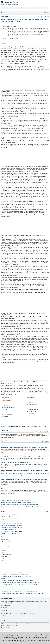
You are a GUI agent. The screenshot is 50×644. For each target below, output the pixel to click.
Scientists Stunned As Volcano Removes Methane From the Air (16, 500)
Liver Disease (7, 410)
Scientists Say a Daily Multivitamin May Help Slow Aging (15, 574)
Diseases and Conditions (9, 408)
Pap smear (31, 414)
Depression (5, 550)
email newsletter (31, 8)
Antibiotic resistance (33, 409)
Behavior (4, 552)
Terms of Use (45, 634)
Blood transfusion (33, 405)
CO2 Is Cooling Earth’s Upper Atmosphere (12, 525)
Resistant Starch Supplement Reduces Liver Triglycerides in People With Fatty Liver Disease (24, 447)
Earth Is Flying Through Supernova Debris (12, 531)
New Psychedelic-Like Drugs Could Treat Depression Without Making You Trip (20, 581)
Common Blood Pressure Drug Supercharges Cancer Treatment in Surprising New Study (22, 507)
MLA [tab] (36, 431)
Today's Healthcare (8, 414)
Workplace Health (6, 542)
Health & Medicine (6, 400)
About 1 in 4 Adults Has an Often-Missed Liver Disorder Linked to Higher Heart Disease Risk (24, 479)
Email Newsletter (7, 605)
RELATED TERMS (30, 397)
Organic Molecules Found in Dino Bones (11, 519)
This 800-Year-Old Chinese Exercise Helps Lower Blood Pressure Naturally (20, 585)
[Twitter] (10, 39)
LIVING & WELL (4, 557)
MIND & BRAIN (4, 548)
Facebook (5, 616)
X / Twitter (5, 618)
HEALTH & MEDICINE (5, 540)
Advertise (22, 634)
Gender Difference (6, 555)
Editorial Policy (37, 634)
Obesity (5, 419)
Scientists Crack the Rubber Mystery (11, 534)
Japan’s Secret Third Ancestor (9, 529)
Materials (3, 426)
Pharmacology (5, 546)
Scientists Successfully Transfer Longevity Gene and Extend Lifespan (18, 589)
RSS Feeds (6, 607)
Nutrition (4, 544)
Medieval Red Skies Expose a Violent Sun (12, 527)
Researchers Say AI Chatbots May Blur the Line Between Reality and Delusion (20, 583)
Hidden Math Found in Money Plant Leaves (12, 523)
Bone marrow (32, 416)
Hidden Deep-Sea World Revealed (10, 521)
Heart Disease (7, 405)
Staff (11, 634)
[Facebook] (8, 39)
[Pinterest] (13, 39)
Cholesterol (6, 412)
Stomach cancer (32, 411)
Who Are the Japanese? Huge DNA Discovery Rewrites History (17, 576)
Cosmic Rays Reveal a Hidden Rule (10, 515)
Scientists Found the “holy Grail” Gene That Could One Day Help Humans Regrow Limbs (23, 593)
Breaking (3, 512)
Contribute (16, 634)
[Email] (17, 39)
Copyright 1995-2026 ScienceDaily (10, 636)
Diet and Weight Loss (9, 403)
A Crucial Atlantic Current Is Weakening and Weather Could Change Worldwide (19, 505)
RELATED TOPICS (5, 397)
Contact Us (6, 630)
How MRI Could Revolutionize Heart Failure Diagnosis (14, 463)
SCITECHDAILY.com (10, 497)
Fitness (4, 561)
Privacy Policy (29, 634)
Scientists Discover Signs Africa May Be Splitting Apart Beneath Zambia (18, 502)
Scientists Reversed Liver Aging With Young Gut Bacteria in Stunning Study (20, 591)
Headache (31, 407)
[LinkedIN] (15, 39)
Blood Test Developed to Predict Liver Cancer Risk (14, 455)
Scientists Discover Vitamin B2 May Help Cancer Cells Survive (17, 572)
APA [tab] (41, 431)
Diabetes (6, 417)
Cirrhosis (31, 402)
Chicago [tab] (46, 431)
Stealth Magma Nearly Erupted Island (11, 517)
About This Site (5, 634)
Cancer (30, 400)
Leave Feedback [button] (7, 628)
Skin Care (4, 563)
